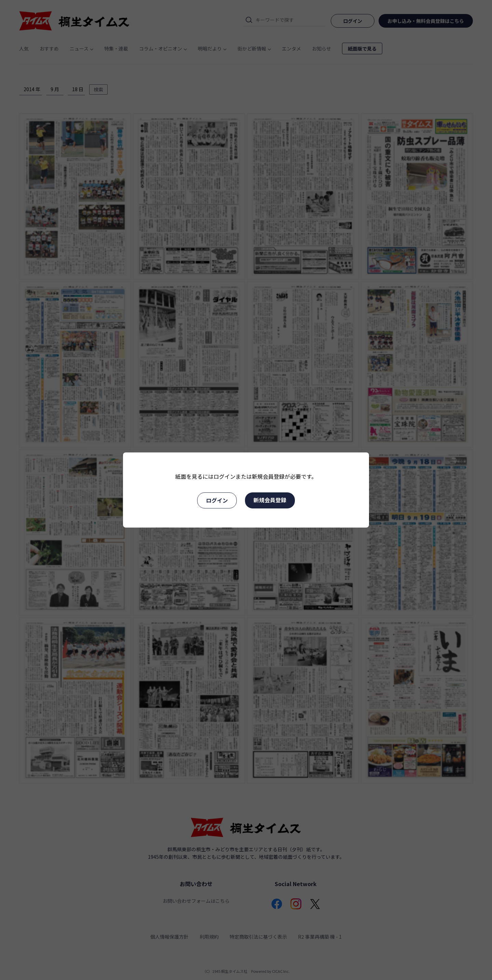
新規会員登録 (270, 500)
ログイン (217, 500)
